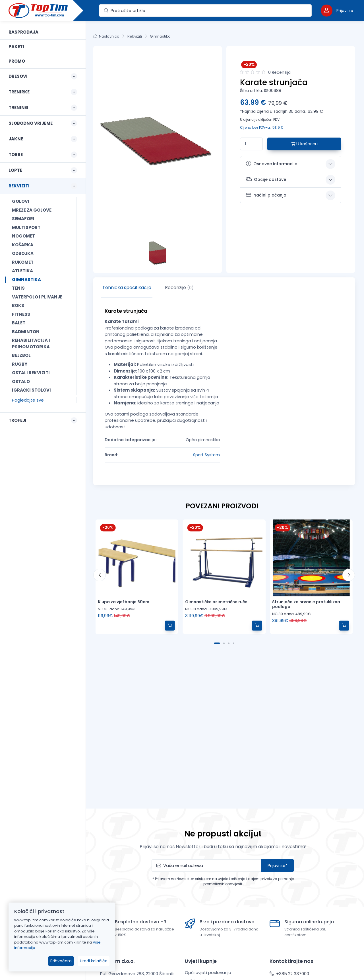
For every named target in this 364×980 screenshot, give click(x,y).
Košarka (23, 245)
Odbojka (23, 253)
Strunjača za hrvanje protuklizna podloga (306, 604)
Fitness (21, 314)
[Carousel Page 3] (229, 643)
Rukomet (23, 262)
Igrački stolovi (31, 390)
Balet (19, 323)
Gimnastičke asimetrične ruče (216, 602)
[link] (43, 32)
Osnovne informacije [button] (272, 164)
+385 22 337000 (289, 974)
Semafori (23, 219)
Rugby (20, 364)
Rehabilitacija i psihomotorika (31, 343)
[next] (349, 575)
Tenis (18, 288)
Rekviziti (135, 36)
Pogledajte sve (28, 400)
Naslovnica (106, 36)
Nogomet (23, 236)
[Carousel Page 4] (234, 643)
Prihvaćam (61, 961)
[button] (337, 10)
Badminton (26, 332)
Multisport (26, 227)
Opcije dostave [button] (266, 179)
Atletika (22, 271)
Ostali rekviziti (31, 373)
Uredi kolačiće (94, 961)
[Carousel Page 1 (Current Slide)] (217, 643)
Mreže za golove (32, 210)
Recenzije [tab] (179, 288)
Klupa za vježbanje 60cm (124, 602)
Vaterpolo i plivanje (37, 297)
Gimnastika (26, 280)
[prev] (100, 575)
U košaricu (304, 144)
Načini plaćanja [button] (266, 195)
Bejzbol (21, 355)
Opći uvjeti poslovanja (208, 972)
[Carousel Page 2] (224, 643)
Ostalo (21, 381)
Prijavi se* (278, 865)
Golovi (21, 201)
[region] (43, 493)
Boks (18, 305)
